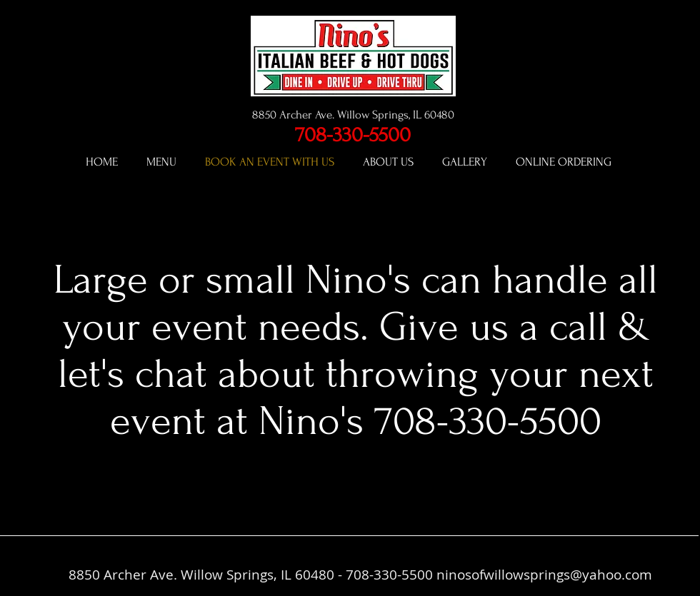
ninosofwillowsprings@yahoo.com (544, 575)
